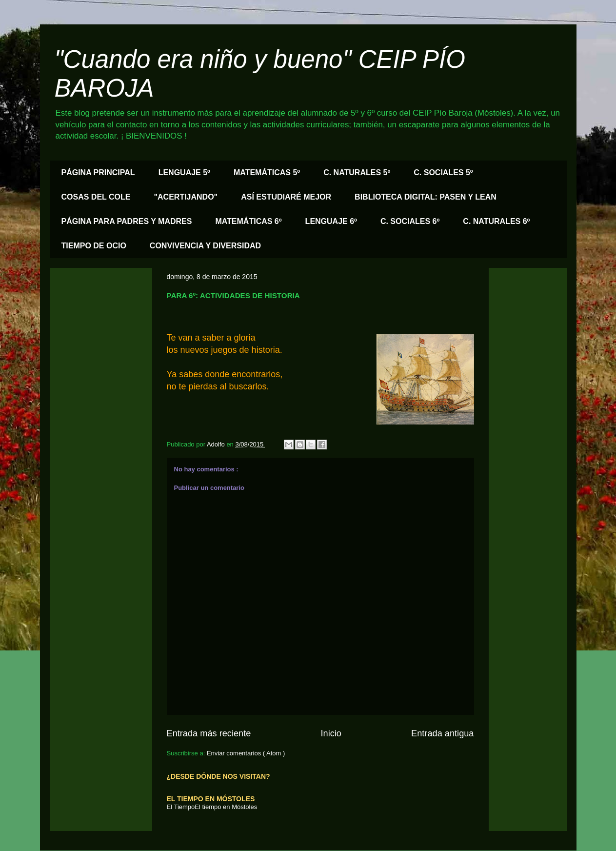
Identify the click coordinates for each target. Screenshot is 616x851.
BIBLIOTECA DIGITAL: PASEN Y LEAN (426, 197)
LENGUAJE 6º (331, 221)
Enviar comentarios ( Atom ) (246, 753)
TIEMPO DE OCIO (94, 246)
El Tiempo (181, 807)
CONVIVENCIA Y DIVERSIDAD (205, 246)
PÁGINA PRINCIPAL (98, 172)
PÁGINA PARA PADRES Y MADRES (127, 221)
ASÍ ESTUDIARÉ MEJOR (286, 197)
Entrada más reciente (209, 733)
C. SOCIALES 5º (443, 172)
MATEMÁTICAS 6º (248, 221)
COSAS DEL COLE (96, 197)
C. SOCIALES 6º (410, 221)
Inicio (331, 733)
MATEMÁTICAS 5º (267, 172)
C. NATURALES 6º (496, 221)
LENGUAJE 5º (184, 172)
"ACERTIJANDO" (186, 197)
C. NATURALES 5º (357, 172)
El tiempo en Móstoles (226, 807)
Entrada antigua (442, 733)
